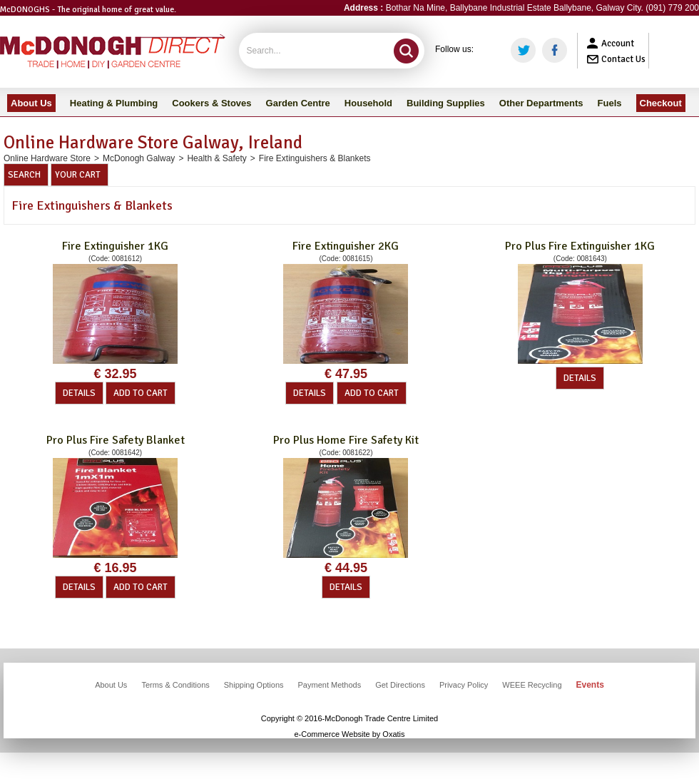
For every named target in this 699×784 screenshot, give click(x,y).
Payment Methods (330, 685)
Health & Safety (216, 158)
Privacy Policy (464, 685)
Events (590, 685)
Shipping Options (254, 685)
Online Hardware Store (47, 158)
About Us (111, 685)
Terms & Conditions (175, 685)
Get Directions (400, 685)
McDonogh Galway (139, 158)
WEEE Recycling (532, 685)
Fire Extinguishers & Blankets (315, 158)
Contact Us (623, 59)
